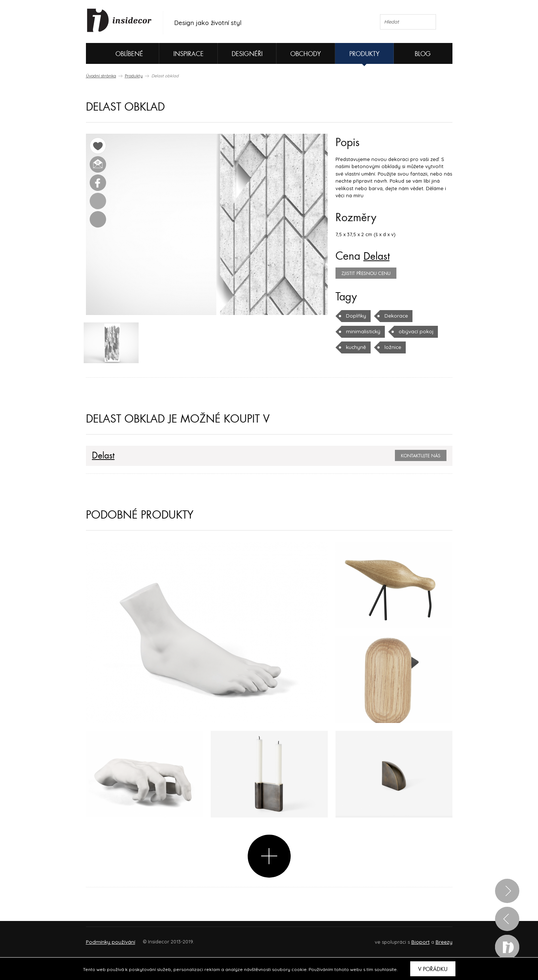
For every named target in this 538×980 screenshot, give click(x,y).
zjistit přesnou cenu (366, 273)
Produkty (364, 54)
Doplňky (356, 316)
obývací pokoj (413, 331)
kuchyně (356, 347)
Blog (423, 54)
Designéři (247, 54)
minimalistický (362, 331)
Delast (377, 256)
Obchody (306, 54)
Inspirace (188, 54)
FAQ (440, 939)
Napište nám (155, 939)
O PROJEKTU (108, 939)
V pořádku (433, 969)
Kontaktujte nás (421, 457)
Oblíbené (117, 53)
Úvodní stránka (101, 76)
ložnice (392, 347)
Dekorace (396, 316)
